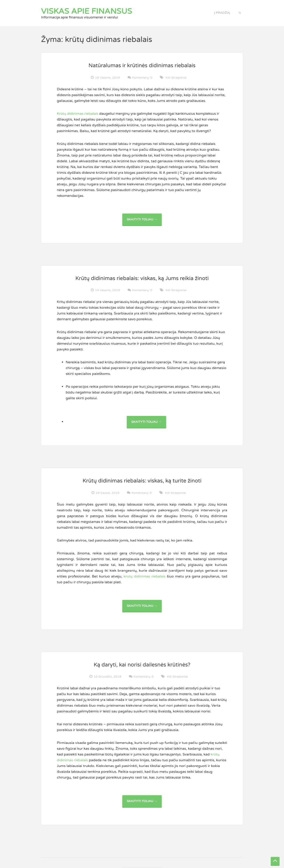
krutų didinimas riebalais (145, 576)
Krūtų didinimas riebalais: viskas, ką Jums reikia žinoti (142, 278)
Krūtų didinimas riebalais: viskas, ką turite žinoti (142, 481)
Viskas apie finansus (87, 11)
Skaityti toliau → (144, 222)
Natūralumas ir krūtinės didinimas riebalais (142, 66)
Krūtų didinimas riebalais (78, 114)
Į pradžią (222, 13)
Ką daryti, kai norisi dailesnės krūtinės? (142, 665)
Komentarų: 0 (142, 77)
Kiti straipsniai (176, 78)
